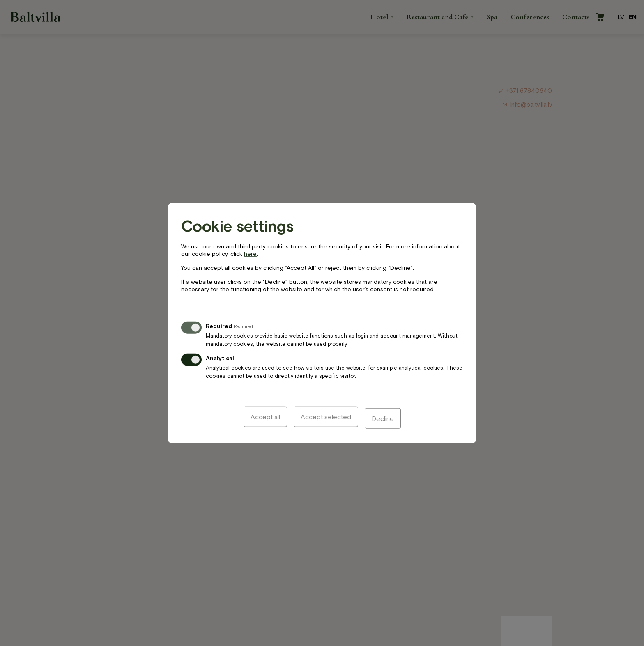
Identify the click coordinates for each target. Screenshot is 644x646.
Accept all (265, 418)
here (250, 255)
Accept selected (326, 418)
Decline (383, 418)
